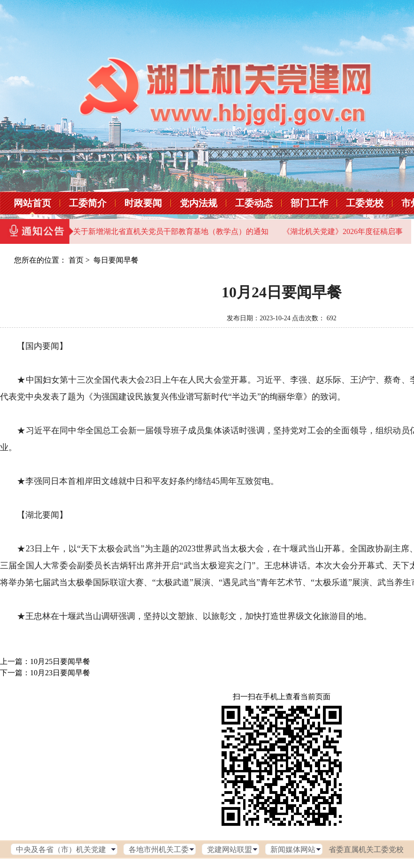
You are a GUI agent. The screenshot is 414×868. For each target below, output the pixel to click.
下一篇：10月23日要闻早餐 (45, 673)
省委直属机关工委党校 (366, 849)
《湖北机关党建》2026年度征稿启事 (343, 231)
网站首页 (32, 203)
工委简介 (88, 203)
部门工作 (309, 203)
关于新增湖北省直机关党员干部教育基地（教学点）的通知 (171, 231)
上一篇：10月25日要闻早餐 (45, 661)
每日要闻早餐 (116, 260)
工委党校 (365, 203)
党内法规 (199, 203)
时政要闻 (143, 203)
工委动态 (254, 203)
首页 (76, 260)
